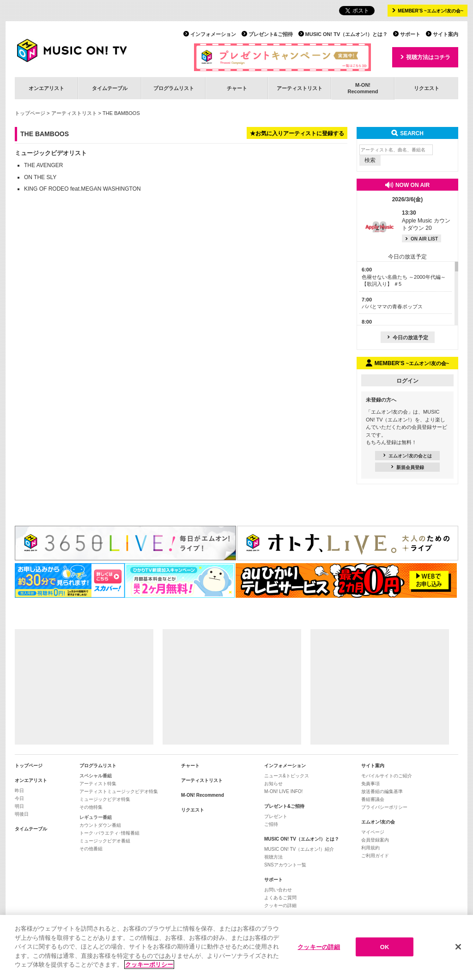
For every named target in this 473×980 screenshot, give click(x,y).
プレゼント (276, 816)
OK (385, 947)
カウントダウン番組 (100, 825)
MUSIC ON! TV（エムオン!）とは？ (346, 34)
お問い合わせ (278, 890)
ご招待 (271, 824)
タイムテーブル (110, 88)
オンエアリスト (46, 88)
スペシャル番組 (96, 776)
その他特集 (91, 807)
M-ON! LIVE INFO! (283, 791)
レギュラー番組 (96, 817)
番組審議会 (373, 799)
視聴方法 (273, 857)
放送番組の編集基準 (382, 791)
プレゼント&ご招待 (271, 34)
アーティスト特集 (98, 784)
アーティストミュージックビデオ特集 (119, 791)
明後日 (22, 814)
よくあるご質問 (280, 898)
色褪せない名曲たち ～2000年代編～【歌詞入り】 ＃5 (404, 277)
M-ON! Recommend (203, 795)
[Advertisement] (84, 687)
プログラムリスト (174, 88)
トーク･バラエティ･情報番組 (109, 833)
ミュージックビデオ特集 (105, 799)
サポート (410, 34)
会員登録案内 (375, 840)
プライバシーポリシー (384, 807)
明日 (19, 806)
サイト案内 (446, 34)
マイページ (373, 832)
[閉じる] (458, 947)
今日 (19, 798)
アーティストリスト (300, 88)
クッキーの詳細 (280, 905)
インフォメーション (213, 34)
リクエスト (427, 88)
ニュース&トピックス (287, 776)
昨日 (19, 791)
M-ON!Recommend (363, 88)
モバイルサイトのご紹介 (387, 776)
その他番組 (91, 849)
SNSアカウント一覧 (285, 865)
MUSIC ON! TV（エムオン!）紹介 (299, 849)
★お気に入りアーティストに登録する (297, 133)
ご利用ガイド (375, 856)
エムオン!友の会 (378, 822)
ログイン (407, 381)
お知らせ (273, 784)
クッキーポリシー (149, 965)
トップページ (30, 113)
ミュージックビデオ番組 (105, 841)
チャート (237, 88)
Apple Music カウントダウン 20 (426, 221)
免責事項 (370, 784)
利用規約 (370, 848)
